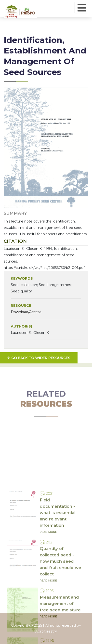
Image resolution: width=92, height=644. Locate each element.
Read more (48, 570)
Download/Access (26, 320)
